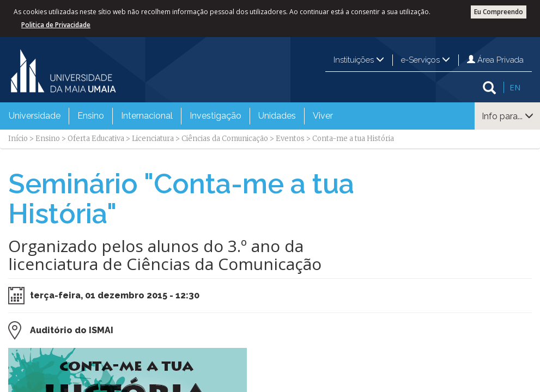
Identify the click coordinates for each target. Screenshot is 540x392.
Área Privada (495, 60)
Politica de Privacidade (56, 25)
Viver (323, 116)
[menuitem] (35, 116)
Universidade (35, 116)
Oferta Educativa (96, 139)
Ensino (91, 116)
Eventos (290, 139)
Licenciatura (153, 139)
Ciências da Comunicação (225, 139)
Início (18, 139)
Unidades (277, 116)
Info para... (508, 116)
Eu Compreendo (499, 12)
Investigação (216, 116)
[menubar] (171, 116)
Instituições (359, 60)
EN (515, 87)
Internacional (147, 116)
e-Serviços (426, 60)
